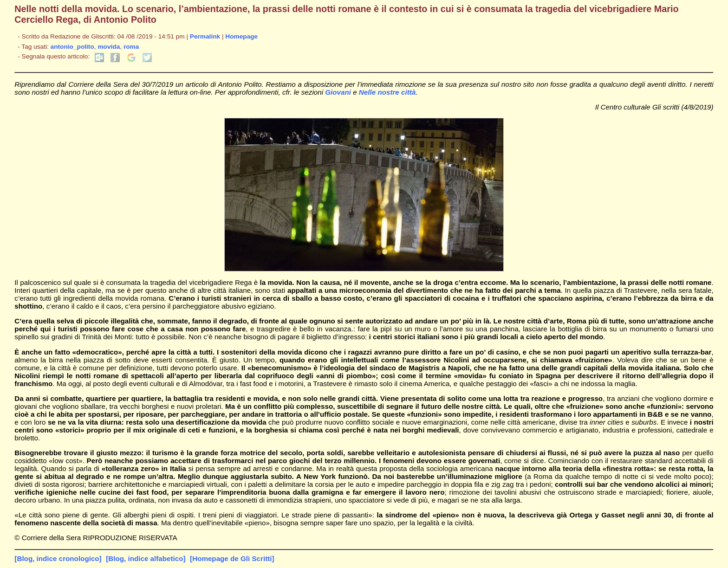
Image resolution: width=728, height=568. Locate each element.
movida (109, 47)
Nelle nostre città (387, 92)
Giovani (338, 92)
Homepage (241, 36)
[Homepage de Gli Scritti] (232, 558)
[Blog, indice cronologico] (58, 558)
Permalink (205, 36)
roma (131, 47)
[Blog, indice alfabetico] (146, 558)
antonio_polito (72, 47)
